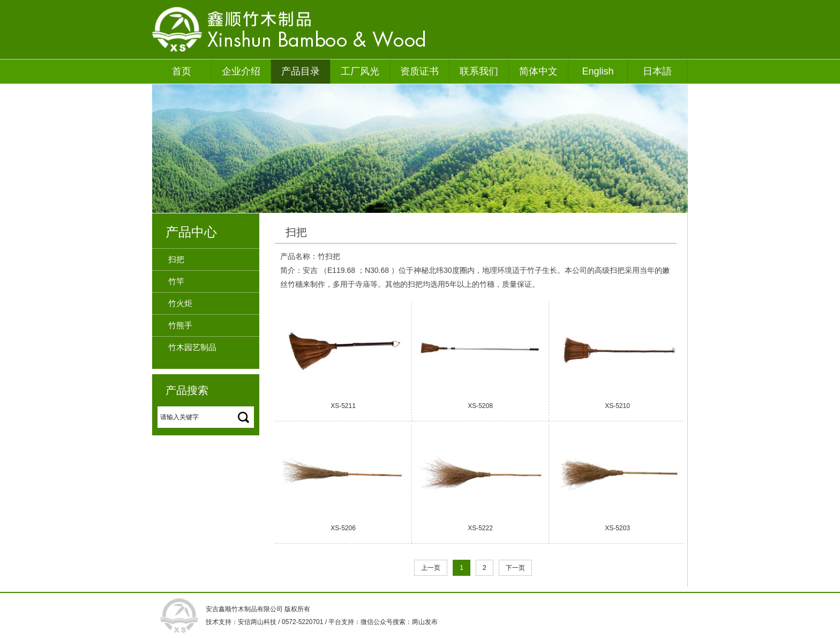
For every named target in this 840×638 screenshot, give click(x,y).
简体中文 (538, 71)
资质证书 (419, 71)
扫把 (176, 259)
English (598, 71)
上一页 (431, 568)
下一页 (515, 568)
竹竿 (176, 281)
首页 (182, 71)
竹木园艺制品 (192, 347)
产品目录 (301, 71)
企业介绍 (241, 71)
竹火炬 (180, 303)
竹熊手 (180, 325)
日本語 (657, 71)
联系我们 (479, 71)
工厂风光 (360, 71)
